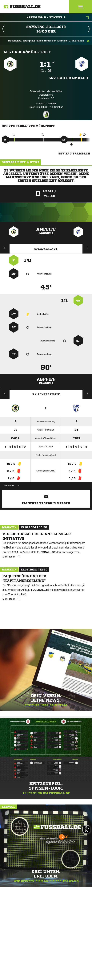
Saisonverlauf (87, 393)
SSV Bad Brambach (68, 78)
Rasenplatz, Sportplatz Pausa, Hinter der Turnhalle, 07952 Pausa (48, 41)
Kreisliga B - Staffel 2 (58, 18)
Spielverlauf (46, 249)
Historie (5, 393)
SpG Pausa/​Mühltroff (27, 52)
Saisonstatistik (46, 394)
